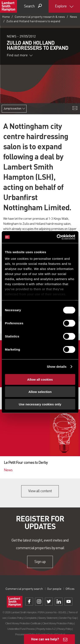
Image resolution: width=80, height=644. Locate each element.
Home (6, 17)
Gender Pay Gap (68, 618)
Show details (57, 367)
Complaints (30, 618)
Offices (70, 589)
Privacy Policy (64, 629)
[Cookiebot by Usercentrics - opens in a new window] (57, 237)
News (73, 17)
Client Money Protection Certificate (23, 623)
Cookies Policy (15, 618)
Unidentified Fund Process (21, 629)
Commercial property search (24, 589)
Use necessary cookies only (40, 404)
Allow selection (40, 392)
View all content (40, 491)
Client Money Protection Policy (58, 623)
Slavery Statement (48, 618)
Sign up (40, 562)
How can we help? (45, 639)
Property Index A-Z (46, 629)
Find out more (20, 55)
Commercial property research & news (40, 17)
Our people (54, 589)
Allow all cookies (40, 379)
